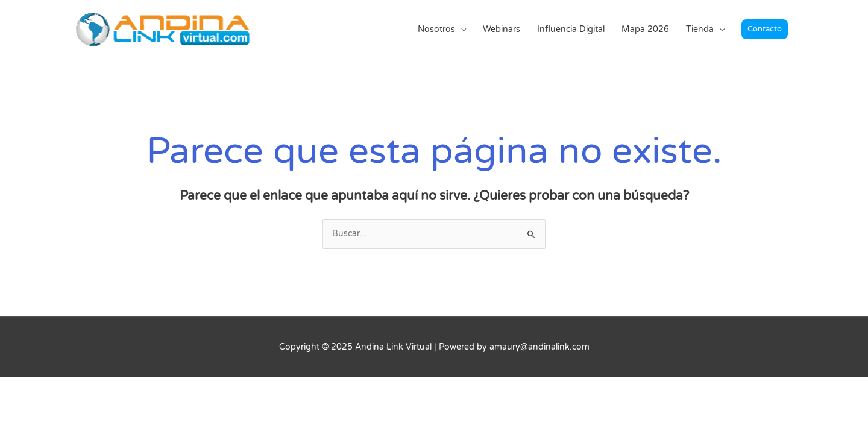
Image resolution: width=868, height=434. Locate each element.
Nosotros (436, 29)
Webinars (502, 29)
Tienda (700, 29)
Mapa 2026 (645, 29)
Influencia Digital (571, 29)
